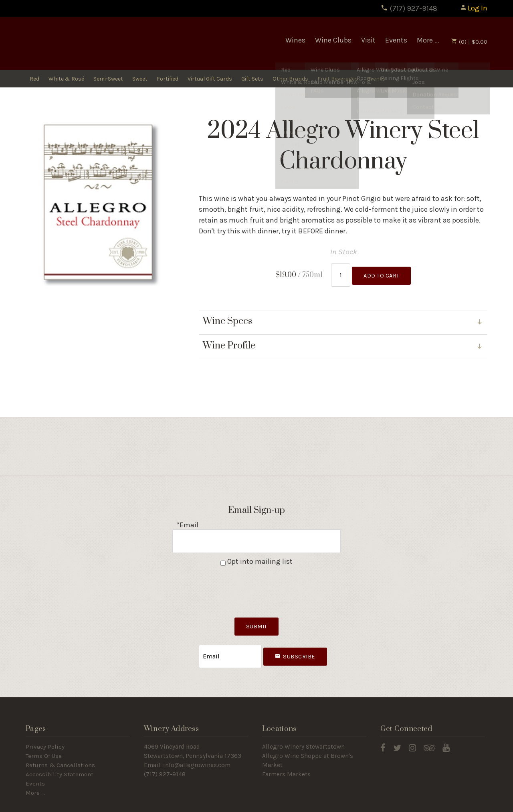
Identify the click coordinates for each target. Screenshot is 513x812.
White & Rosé (66, 79)
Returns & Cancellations (60, 752)
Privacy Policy (45, 734)
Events (396, 40)
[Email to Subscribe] (230, 646)
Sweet (140, 79)
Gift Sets (252, 79)
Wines (295, 40)
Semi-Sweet (108, 79)
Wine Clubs (333, 40)
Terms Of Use (44, 743)
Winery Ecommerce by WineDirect (146, 803)
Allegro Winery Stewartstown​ (303, 734)
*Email (187, 521)
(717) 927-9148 (409, 8)
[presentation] (256, 581)
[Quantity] (341, 273)
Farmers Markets (286, 761)
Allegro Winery (84, 44)
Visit (368, 40)
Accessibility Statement (60, 761)
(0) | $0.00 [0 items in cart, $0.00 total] (469, 42)
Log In (474, 8)
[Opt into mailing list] (223, 555)
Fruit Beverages (338, 79)
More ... (428, 40)
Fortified (168, 79)
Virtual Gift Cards (210, 79)
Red (34, 79)
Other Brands (290, 79)
